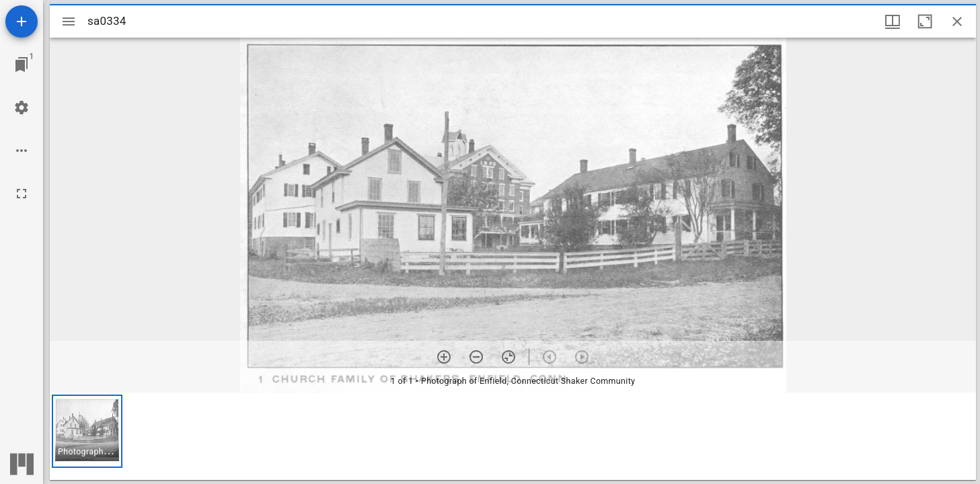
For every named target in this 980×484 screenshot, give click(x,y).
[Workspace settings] (22, 108)
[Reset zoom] (508, 357)
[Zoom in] (444, 357)
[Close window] (957, 22)
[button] (87, 431)
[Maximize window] (925, 22)
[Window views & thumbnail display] (893, 22)
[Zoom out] (476, 357)
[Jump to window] (22, 65)
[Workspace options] (22, 151)
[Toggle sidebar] (69, 22)
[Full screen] (22, 194)
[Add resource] (22, 22)
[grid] (513, 436)
